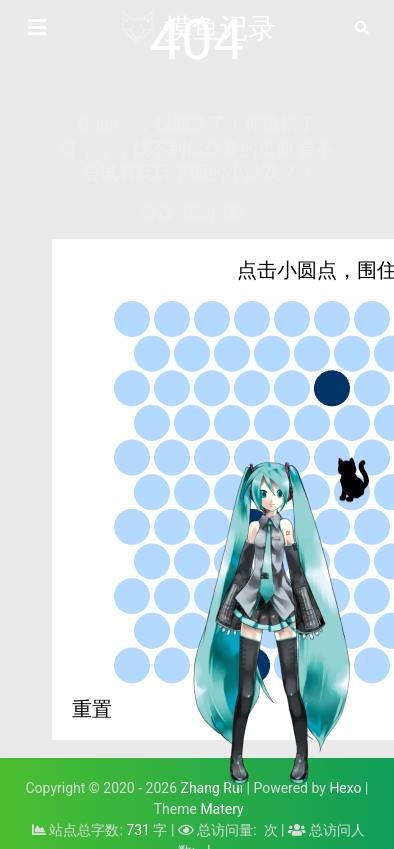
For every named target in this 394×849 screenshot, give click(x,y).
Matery (221, 809)
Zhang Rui (212, 788)
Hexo (345, 788)
